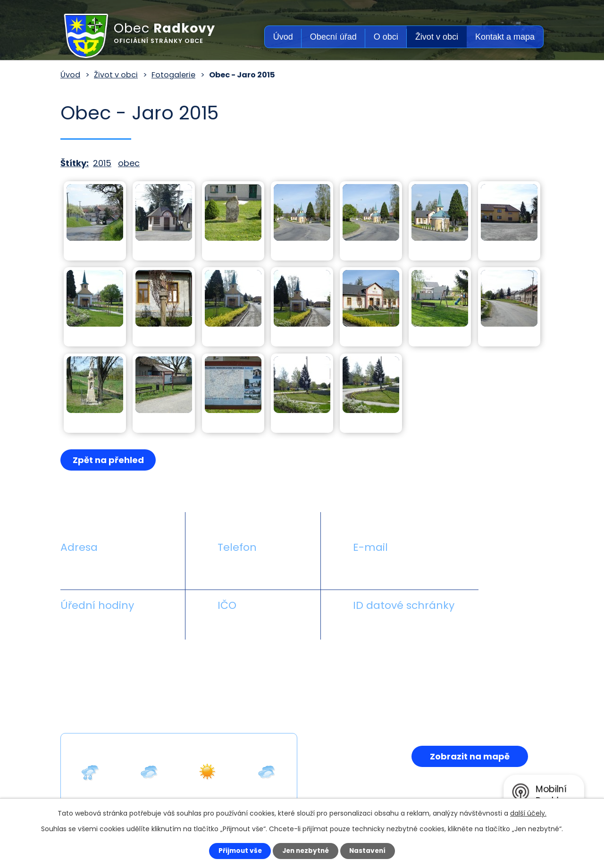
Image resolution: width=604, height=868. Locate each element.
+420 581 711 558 (252, 569)
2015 (102, 163)
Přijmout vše (237, 851)
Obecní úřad (333, 37)
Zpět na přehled (109, 460)
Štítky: (75, 163)
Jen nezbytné (306, 851)
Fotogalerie (173, 75)
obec (129, 163)
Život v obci (437, 37)
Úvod (283, 37)
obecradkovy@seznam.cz (407, 569)
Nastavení (371, 851)
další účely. (528, 813)
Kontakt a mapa (505, 37)
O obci (386, 37)
